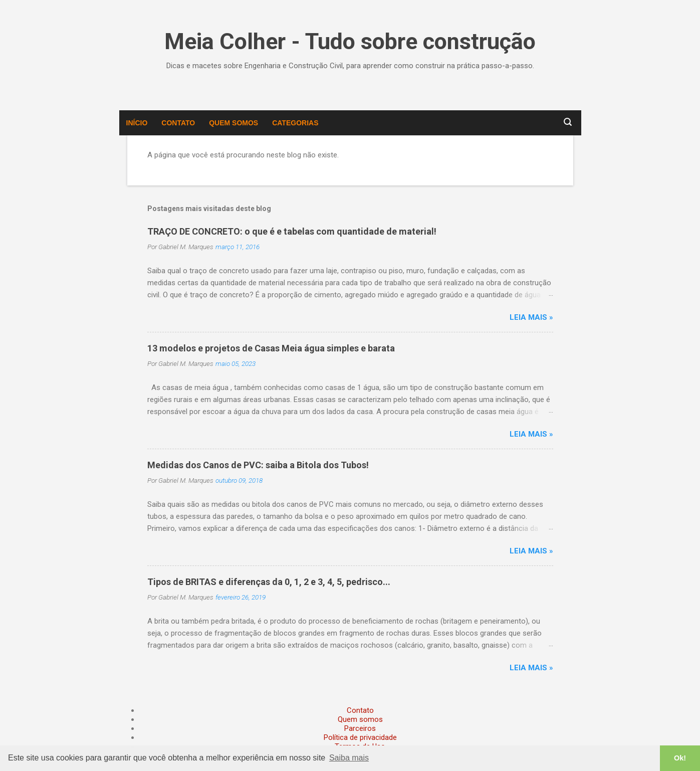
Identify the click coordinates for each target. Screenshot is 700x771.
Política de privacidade (360, 737)
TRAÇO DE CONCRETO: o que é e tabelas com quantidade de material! (292, 231)
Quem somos (234, 123)
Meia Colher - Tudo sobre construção (350, 41)
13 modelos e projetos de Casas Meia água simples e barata (271, 348)
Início (137, 123)
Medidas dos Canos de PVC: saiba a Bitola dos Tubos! (258, 465)
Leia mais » (531, 317)
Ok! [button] (680, 758)
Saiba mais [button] (349, 758)
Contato (178, 123)
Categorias (295, 123)
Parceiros (360, 728)
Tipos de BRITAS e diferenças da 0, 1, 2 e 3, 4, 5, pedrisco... (269, 582)
